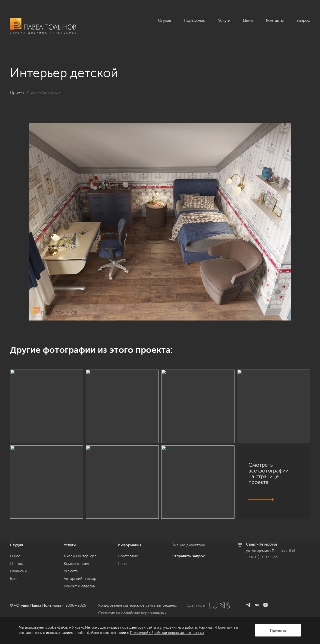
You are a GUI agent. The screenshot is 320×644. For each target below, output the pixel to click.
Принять (278, 630)
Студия (164, 20)
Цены (248, 20)
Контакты (275, 20)
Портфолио (195, 20)
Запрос (303, 20)
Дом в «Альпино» (43, 92)
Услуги (224, 20)
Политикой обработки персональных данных (167, 633)
